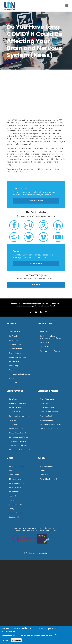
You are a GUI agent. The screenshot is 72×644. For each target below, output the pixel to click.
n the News (13, 420)
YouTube (12, 500)
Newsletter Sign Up (16, 429)
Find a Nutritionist (46, 416)
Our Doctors (13, 340)
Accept (6, 640)
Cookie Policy (17, 528)
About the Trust (14, 332)
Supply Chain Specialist (18, 357)
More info (53, 635)
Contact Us (13, 383)
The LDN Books (14, 412)
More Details (50, 306)
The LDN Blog (14, 424)
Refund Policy (51, 528)
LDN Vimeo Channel (16, 483)
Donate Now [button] (36, 264)
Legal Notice (40, 528)
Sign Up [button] (36, 285)
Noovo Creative (42, 553)
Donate (12, 378)
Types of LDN (45, 347)
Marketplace (45, 475)
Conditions (13, 399)
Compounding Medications (19, 416)
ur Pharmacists (16, 344)
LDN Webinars (14, 492)
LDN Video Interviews (17, 479)
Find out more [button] (36, 201)
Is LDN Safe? (44, 343)
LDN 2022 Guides (15, 407)
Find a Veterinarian (47, 407)
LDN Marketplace (46, 420)
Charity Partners (15, 353)
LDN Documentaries (16, 466)
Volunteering (14, 370)
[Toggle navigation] (67, 6)
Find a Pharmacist (47, 399)
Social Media (14, 475)
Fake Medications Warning (50, 351)
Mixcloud (12, 496)
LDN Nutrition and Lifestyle (18, 437)
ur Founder (14, 336)
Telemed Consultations (49, 412)
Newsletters (13, 471)
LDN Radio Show (15, 487)
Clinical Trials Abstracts (18, 433)
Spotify (11, 509)
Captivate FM (14, 517)
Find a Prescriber (46, 403)
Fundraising (13, 366)
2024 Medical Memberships (19, 374)
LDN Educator (14, 361)
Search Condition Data (18, 403)
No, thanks (16, 640)
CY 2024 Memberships (17, 441)
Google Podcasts (15, 504)
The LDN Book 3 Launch (49, 479)
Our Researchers (15, 349)
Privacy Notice (29, 528)
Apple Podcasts (15, 513)
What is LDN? (45, 332)
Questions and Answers (18, 446)
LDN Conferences (46, 466)
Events (42, 471)
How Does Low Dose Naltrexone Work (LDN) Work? (51, 337)
